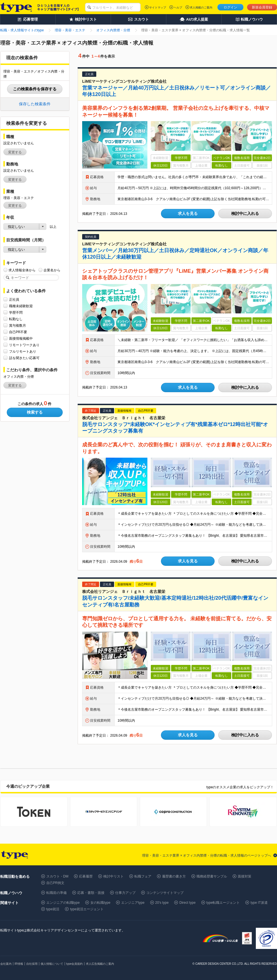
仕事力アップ (125, 893)
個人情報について (52, 964)
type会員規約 (75, 964)
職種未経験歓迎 (21, 306)
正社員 (14, 299)
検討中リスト (114, 876)
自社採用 (32, 964)
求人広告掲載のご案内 (100, 964)
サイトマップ (158, 7)
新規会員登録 (262, 7)
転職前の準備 (56, 893)
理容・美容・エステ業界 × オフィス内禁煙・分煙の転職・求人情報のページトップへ (207, 855)
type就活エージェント (87, 909)
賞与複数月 (18, 325)
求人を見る (188, 213)
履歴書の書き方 (174, 876)
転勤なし (16, 319)
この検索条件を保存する (35, 89)
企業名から (52, 270)
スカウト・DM (57, 876)
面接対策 (245, 876)
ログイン (230, 7)
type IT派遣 (259, 903)
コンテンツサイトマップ (165, 893)
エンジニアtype (133, 903)
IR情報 (19, 964)
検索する (35, 412)
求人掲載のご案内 (201, 7)
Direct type (187, 903)
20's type (162, 903)
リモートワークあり (24, 345)
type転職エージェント (223, 903)
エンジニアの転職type (63, 903)
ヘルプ (178, 7)
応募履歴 (86, 876)
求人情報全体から (22, 270)
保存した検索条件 (35, 104)
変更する (15, 152)
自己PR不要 (18, 332)
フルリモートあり (23, 351)
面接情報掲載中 (21, 338)
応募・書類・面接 (91, 893)
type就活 (53, 909)
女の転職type (100, 903)
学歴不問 (16, 312)
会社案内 (6, 964)
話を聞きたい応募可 (24, 358)
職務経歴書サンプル (212, 876)
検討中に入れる (245, 213)
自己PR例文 (55, 883)
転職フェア (143, 876)
